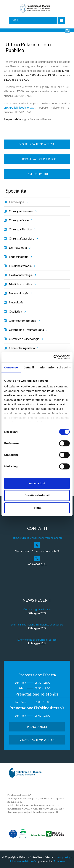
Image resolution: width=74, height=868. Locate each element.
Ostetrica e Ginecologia (25, 339)
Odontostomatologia (24, 321)
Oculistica (17, 311)
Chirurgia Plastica (22, 229)
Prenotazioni (37, 727)
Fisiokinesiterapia (22, 266)
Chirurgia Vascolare (23, 238)
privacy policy (63, 857)
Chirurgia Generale (22, 211)
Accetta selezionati (37, 495)
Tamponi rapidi (37, 174)
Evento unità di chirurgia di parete (37, 640)
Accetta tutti (37, 483)
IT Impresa (59, 861)
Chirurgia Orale (20, 220)
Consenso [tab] (11, 367)
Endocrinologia (20, 257)
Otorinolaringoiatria (23, 348)
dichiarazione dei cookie (22, 861)
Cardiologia (18, 202)
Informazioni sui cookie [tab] (55, 367)
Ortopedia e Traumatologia (28, 330)
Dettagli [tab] (29, 367)
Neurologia (17, 302)
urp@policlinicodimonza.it (20, 107)
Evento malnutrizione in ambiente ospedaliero (37, 624)
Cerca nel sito (67, 31)
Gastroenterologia (22, 275)
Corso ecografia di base (37, 609)
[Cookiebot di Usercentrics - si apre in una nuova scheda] (53, 357)
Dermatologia (19, 248)
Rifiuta (37, 508)
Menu (16, 20)
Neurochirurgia (20, 293)
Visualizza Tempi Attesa (37, 144)
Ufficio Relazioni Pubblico (37, 159)
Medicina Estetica (22, 284)
